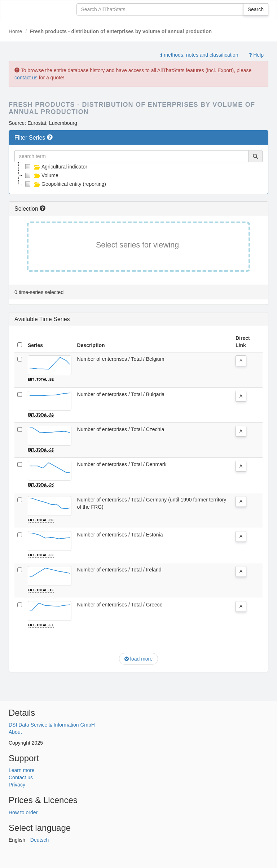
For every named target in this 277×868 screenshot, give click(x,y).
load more (138, 658)
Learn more (22, 770)
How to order (23, 812)
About (15, 731)
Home (15, 31)
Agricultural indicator (55, 167)
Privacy (17, 784)
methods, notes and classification (199, 55)
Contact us (21, 777)
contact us (26, 78)
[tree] (138, 175)
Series (35, 345)
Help (256, 55)
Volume (41, 175)
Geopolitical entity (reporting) (65, 184)
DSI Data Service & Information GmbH (52, 724)
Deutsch (39, 839)
